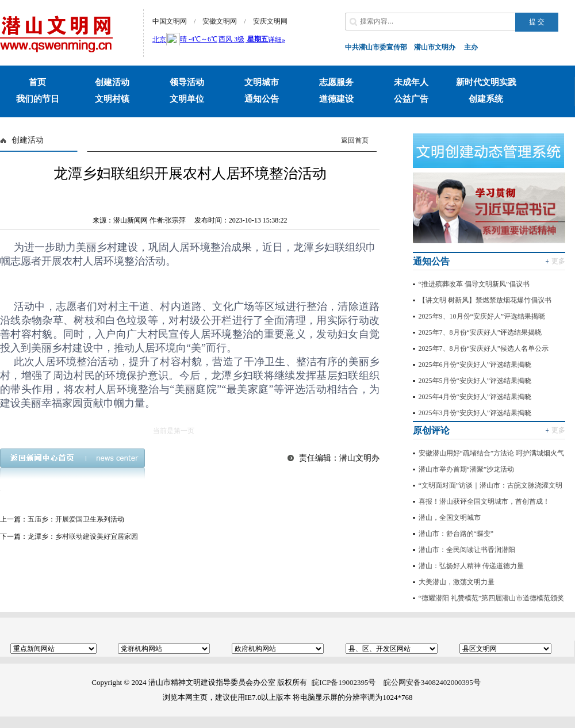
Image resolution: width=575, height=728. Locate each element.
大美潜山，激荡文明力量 (457, 582)
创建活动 (28, 140)
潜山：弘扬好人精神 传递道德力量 (471, 566)
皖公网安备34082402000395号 (432, 682)
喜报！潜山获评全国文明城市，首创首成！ (484, 501)
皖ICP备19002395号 (344, 682)
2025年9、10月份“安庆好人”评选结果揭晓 (482, 316)
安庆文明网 (270, 21)
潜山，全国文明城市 (450, 518)
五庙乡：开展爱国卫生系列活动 (76, 519)
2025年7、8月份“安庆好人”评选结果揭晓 (480, 332)
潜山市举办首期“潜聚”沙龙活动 (467, 469)
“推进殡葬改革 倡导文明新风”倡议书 (474, 284)
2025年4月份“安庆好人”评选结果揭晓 (475, 397)
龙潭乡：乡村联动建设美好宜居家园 (83, 537)
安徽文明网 (220, 21)
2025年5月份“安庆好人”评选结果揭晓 (475, 381)
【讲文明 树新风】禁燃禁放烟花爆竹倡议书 (485, 300)
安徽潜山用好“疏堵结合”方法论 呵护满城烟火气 (492, 453)
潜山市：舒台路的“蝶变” (456, 534)
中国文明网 (170, 21)
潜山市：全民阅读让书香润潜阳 (467, 550)
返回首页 (355, 140)
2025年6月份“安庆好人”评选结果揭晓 (475, 365)
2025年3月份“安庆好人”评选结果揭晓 (475, 413)
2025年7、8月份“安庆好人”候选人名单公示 (484, 348)
